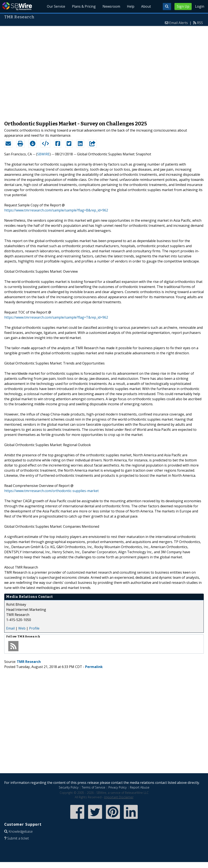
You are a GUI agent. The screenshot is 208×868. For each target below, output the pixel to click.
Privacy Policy (118, 787)
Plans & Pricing (84, 6)
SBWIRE (43, 154)
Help (131, 6)
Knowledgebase (21, 831)
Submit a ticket (18, 838)
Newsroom (111, 6)
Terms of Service (93, 787)
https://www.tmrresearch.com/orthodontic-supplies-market (51, 491)
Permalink (94, 667)
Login (200, 6)
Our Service (56, 6)
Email (10, 628)
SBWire (17, 6)
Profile (34, 628)
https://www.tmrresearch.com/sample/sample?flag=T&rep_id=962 (56, 317)
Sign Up (183, 6)
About (146, 6)
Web (22, 628)
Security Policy (69, 787)
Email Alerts (178, 23)
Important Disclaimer (119, 797)
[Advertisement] (47, 71)
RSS (200, 23)
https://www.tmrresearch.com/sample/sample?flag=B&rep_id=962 (56, 210)
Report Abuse (140, 787)
